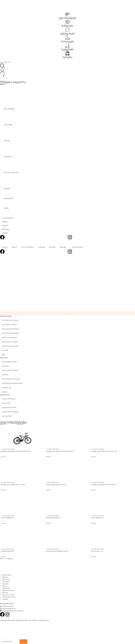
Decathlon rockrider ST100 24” (57, 547)
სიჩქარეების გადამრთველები (12, 385)
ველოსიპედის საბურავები (11, 380)
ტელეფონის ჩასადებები (10, 413)
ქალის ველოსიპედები (10, 326)
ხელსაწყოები (7, 389)
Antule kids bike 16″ (53, 515)
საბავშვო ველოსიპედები (10, 335)
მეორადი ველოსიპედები (10, 322)
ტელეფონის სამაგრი (9, 409)
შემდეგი (11, 555)
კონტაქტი (63, 247)
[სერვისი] (67, 53)
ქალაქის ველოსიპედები (10, 348)
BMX (3, 356)
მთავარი (5, 247)
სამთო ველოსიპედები (10, 339)
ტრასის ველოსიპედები (10, 343)
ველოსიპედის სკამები (10, 363)
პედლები (5, 376)
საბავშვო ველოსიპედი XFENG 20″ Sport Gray (16, 451)
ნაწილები (67, 26)
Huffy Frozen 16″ (97, 515)
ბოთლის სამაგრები (9, 400)
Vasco (48, 618)
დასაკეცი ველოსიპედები (11, 330)
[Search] (25, 639)
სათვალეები (6, 405)
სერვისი (68, 57)
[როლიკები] (67, 38)
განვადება (42, 247)
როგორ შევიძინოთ (28, 247)
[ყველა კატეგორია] (2, 83)
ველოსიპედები (68, 18)
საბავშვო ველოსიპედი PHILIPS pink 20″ (103, 483)
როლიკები (67, 42)
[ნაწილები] (67, 22)
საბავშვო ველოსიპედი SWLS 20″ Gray (13, 483)
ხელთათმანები (7, 418)
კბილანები (6, 368)
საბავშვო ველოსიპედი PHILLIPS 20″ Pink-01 (60, 451)
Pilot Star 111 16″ (97, 547)
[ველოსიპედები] (67, 14)
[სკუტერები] (67, 46)
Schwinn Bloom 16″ (8, 547)
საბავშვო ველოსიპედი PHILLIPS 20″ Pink (104, 451)
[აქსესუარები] (67, 30)
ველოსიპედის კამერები (10, 372)
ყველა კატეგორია (15, 82)
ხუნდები (5, 393)
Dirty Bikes (5, 352)
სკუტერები (68, 49)
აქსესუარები (67, 34)
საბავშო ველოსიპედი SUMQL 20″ (56, 483)
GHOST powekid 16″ (8, 515)
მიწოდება (52, 247)
